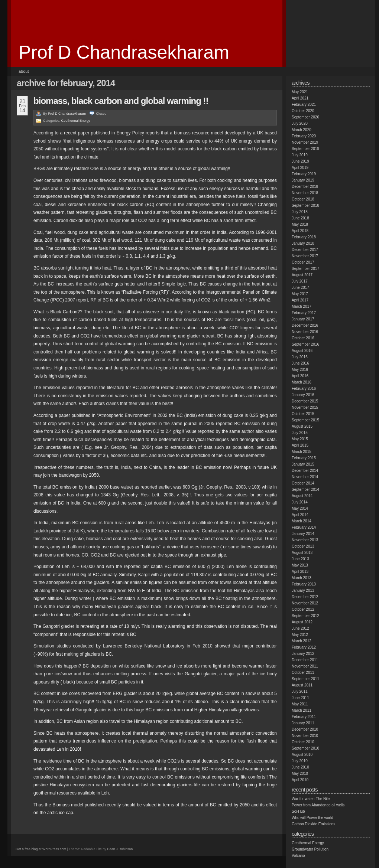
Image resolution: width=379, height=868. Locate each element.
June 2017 (300, 288)
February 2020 (304, 136)
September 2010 (305, 748)
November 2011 (305, 666)
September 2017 (305, 269)
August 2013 (302, 553)
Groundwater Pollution (310, 849)
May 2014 (300, 508)
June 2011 (300, 698)
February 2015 (304, 458)
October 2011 (303, 673)
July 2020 (300, 123)
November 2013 (305, 540)
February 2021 (304, 105)
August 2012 (302, 622)
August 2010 (302, 755)
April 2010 (300, 780)
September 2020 (305, 117)
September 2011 (305, 679)
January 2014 (303, 534)
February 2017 (304, 313)
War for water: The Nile (311, 799)
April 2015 (300, 445)
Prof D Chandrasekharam (124, 52)
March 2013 (302, 578)
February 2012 (304, 647)
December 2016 (305, 325)
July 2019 (300, 155)
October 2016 (303, 338)
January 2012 (303, 654)
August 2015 (302, 426)
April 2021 (300, 98)
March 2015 (302, 452)
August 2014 (302, 496)
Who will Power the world (312, 818)
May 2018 (300, 224)
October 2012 (303, 609)
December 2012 (305, 597)
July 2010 (300, 761)
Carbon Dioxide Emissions (313, 824)
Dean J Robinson (120, 849)
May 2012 (300, 635)
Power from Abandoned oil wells (318, 805)
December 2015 (305, 401)
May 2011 (300, 704)
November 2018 (305, 193)
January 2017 (303, 319)
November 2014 (305, 477)
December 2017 (305, 250)
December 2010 (305, 729)
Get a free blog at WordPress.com (41, 849)
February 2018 (304, 237)
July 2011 (300, 691)
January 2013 (303, 590)
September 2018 (305, 205)
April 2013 (300, 572)
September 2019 (305, 149)
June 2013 (300, 559)
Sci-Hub (298, 811)
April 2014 (300, 515)
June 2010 (300, 767)
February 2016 (304, 389)
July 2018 (300, 212)
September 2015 (305, 420)
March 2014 (302, 521)
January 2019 (303, 180)
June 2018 (300, 218)
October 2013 (303, 546)
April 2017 (300, 300)
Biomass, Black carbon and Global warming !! (121, 101)
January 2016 (303, 395)
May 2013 (300, 565)
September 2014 (305, 490)
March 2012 (302, 641)
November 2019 (305, 142)
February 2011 (304, 717)
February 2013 (304, 584)
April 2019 (300, 168)
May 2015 (300, 439)
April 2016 (300, 376)
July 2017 (300, 281)
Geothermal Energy (76, 121)
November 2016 (305, 332)
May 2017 (300, 294)
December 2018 (305, 187)
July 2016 (300, 357)
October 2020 (303, 111)
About (24, 71)
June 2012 (300, 628)
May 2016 (300, 370)
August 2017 (302, 275)
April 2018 (300, 231)
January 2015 (303, 464)
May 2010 (300, 774)
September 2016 (305, 344)
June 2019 (300, 161)
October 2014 (303, 483)
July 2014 (300, 502)
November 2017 (305, 256)
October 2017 (303, 262)
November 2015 (305, 407)
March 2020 (302, 130)
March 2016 (302, 382)
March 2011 (302, 710)
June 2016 (300, 363)
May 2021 (300, 92)
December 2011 (305, 660)
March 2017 (302, 306)
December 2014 (305, 471)
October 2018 (303, 199)
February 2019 (304, 174)
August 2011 (302, 685)
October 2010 (303, 742)
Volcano (298, 856)
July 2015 (300, 433)
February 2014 (304, 527)
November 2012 (305, 603)
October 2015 (303, 414)
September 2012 (305, 616)
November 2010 (305, 736)
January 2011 (303, 723)
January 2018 (303, 243)
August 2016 (302, 351)
